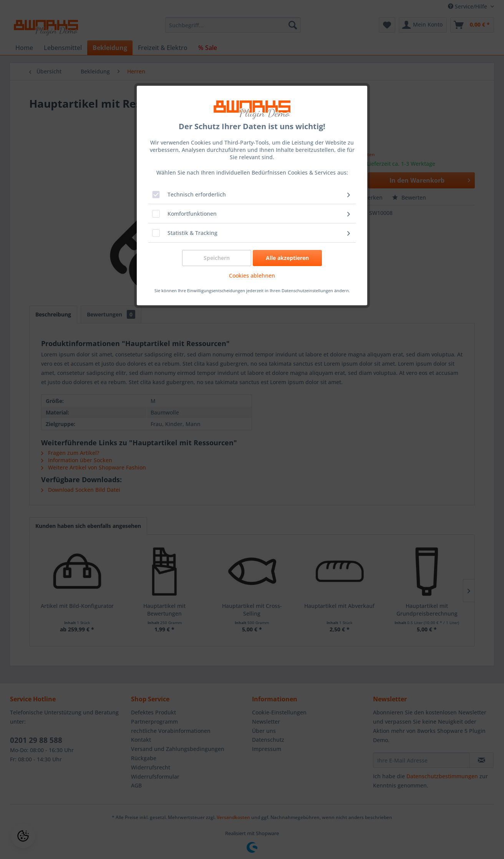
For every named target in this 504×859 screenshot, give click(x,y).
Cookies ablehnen (252, 276)
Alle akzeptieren (287, 258)
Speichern (217, 258)
